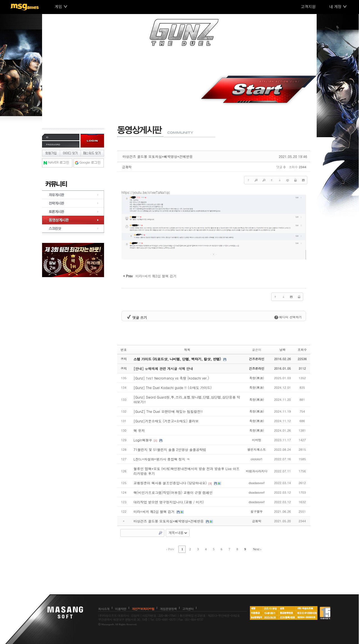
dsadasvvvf (256, 483)
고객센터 (188, 609)
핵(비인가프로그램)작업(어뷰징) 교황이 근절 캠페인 (173, 492)
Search (160, 533)
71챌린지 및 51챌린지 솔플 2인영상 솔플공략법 (170, 449)
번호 (124, 350)
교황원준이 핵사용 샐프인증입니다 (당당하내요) (170, 483)
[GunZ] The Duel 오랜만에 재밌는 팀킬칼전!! (168, 411)
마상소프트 (65, 612)
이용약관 (121, 609)
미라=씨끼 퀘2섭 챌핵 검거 (154, 511)
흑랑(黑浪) (257, 378)
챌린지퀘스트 (257, 449)
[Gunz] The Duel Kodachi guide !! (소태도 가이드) (173, 387)
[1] (155, 441)
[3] (210, 483)
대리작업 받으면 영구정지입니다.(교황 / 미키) (169, 502)
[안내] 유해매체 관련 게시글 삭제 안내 (163, 368)
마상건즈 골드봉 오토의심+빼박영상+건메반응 (158, 156)
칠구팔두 (257, 511)
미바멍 (256, 440)
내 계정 (335, 6)
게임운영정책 (168, 609)
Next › (257, 549)
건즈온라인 (256, 359)
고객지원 (308, 6)
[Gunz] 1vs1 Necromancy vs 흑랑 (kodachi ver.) (171, 378)
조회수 (302, 350)
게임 (58, 6)
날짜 (282, 350)
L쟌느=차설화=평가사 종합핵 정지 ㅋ (162, 459)
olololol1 (256, 459)
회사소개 (104, 609)
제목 (187, 350)
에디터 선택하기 (288, 317)
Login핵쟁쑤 (143, 440)
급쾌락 (127, 167)
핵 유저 (139, 430)
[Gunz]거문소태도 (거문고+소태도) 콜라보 (166, 421)
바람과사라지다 (256, 471)
